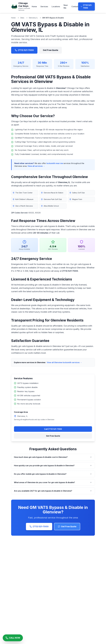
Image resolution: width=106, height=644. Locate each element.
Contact (75, 7)
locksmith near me (55, 163)
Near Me (66, 7)
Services (44, 7)
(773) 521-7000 (86, 7)
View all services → (36, 166)
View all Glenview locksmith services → (64, 362)
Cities (22, 18)
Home (34, 7)
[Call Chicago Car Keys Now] (13, 638)
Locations (56, 7)
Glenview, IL (33, 18)
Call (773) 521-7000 (53, 429)
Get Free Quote (50, 50)
